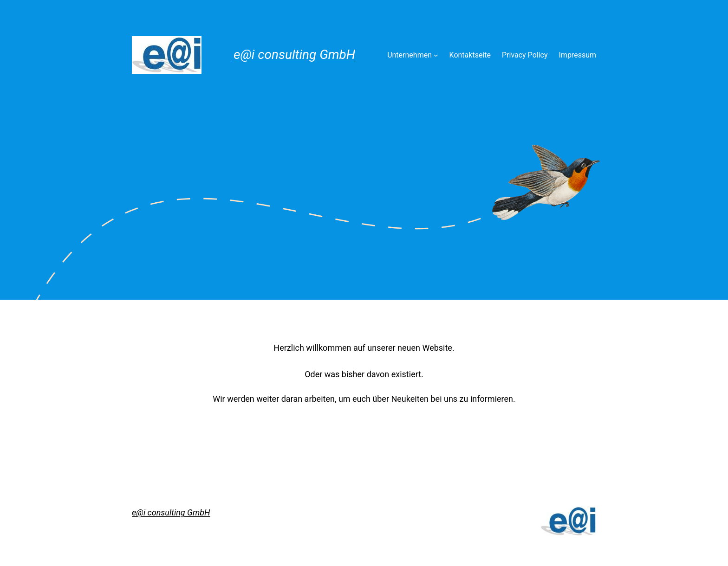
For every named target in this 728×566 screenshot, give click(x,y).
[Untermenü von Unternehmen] (436, 55)
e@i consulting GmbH (294, 55)
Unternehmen (409, 55)
